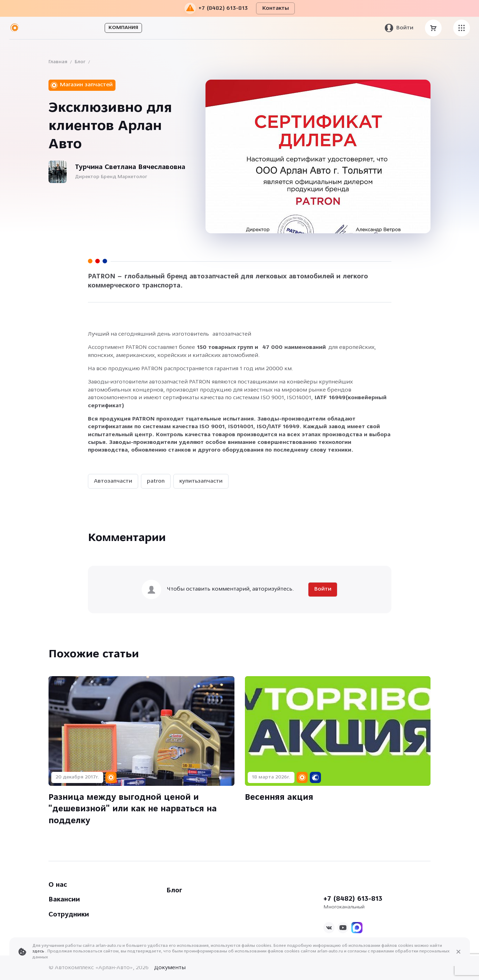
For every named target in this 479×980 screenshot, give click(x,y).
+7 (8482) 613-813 (353, 899)
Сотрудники (69, 915)
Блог (80, 62)
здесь (39, 951)
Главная (58, 62)
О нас (58, 885)
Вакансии (64, 900)
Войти (323, 589)
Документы (170, 968)
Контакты (275, 8)
